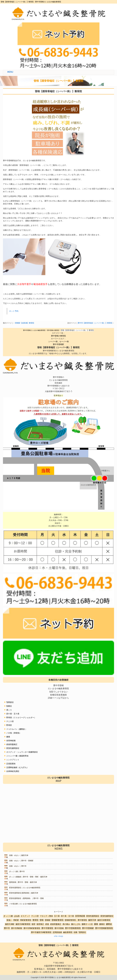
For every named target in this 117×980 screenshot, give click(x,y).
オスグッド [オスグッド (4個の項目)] (25, 916)
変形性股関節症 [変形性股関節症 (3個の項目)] (93, 916)
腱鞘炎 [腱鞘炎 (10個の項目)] (109, 924)
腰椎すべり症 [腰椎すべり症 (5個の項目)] (87, 924)
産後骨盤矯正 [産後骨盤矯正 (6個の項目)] (56, 924)
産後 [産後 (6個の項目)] (47, 924)
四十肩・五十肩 (13, 714)
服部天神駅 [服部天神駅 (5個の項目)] (10, 924)
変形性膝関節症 (13, 748)
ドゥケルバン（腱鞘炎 (16, 729)
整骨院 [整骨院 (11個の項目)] (35, 920)
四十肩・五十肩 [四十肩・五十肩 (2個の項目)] (67, 916)
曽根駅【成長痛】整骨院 (25, 323)
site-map (58, 936)
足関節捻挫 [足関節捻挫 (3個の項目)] (57, 932)
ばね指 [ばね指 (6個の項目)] (17, 916)
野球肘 (9, 725)
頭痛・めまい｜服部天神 (19, 855)
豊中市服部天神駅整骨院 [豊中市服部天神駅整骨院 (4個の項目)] (41, 932)
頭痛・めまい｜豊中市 (18, 866)
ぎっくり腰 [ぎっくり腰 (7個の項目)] (8, 916)
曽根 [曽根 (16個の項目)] (42, 920)
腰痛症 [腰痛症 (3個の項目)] (102, 924)
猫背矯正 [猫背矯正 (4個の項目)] (40, 924)
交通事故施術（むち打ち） (17, 768)
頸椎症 (9, 706)
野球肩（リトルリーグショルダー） (21, 718)
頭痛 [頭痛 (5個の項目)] (75, 932)
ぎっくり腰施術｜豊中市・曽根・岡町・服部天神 (28, 877)
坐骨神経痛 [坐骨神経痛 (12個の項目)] (80, 916)
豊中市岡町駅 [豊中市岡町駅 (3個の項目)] (17, 928)
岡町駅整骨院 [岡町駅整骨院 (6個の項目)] (26, 920)
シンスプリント (13, 760)
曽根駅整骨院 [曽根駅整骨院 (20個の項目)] (58, 920)
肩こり (9, 710)
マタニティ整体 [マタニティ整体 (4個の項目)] (46, 916)
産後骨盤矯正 (12, 744)
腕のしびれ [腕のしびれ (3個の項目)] (76, 924)
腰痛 (8, 737)
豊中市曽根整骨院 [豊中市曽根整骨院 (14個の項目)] (73, 928)
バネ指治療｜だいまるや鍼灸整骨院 (23, 904)
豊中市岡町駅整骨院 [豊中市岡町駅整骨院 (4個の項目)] (32, 928)
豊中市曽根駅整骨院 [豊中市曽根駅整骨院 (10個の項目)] (104, 928)
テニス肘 (10, 721)
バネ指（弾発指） (14, 733)
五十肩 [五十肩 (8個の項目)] (57, 916)
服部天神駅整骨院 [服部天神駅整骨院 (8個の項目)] (23, 924)
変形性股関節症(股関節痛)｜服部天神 (24, 893)
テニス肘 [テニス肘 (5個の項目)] (35, 916)
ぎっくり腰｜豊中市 (17, 872)
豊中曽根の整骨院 (58, 336)
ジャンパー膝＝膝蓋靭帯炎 (17, 756)
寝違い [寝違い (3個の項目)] (9, 920)
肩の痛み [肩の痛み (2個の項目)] (66, 924)
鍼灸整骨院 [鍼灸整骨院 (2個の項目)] (68, 932)
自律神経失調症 (13, 771)
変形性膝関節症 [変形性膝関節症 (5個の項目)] (107, 916)
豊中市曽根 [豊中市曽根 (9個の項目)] (59, 928)
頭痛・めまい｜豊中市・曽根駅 (21, 861)
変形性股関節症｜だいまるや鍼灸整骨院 (25, 888)
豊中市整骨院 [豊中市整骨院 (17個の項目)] (47, 928)
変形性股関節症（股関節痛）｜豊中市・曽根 (26, 898)
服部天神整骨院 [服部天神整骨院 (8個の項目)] (104, 920)
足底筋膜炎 (11, 764)
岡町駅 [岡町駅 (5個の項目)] (16, 920)
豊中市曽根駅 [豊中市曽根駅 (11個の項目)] (88, 928)
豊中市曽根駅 (58, 344)
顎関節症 (10, 702)
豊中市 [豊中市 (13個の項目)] (7, 928)
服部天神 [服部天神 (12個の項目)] (92, 920)
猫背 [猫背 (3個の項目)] (33, 924)
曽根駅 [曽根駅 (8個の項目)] (48, 920)
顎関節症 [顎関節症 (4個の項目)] (82, 932)
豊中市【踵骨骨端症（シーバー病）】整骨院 (95, 323)
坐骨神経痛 (11, 741)
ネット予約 (14, 311)
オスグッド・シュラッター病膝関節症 (22, 752)
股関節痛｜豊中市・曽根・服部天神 (23, 882)
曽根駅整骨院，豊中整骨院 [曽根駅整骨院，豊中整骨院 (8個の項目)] (76, 920)
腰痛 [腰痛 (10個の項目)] (96, 924)
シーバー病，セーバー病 (58, 342)
